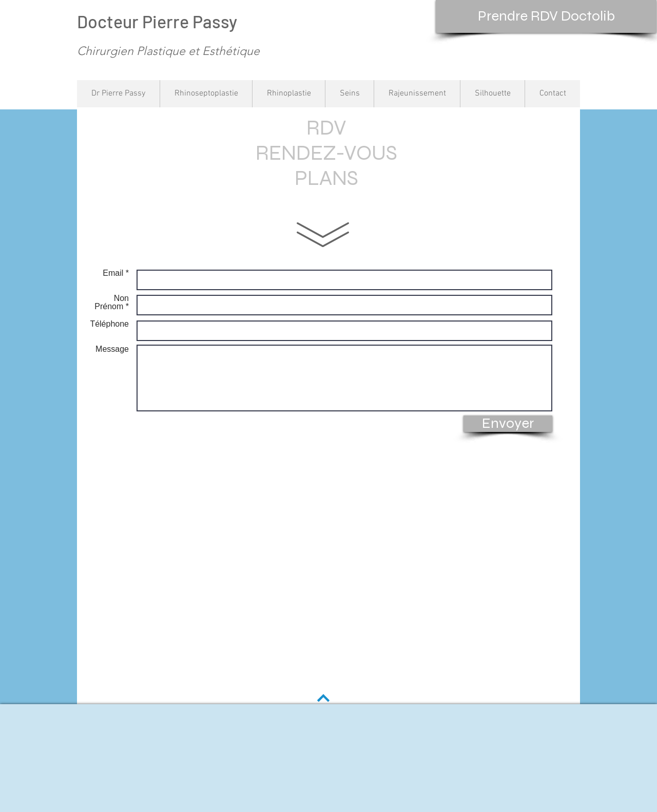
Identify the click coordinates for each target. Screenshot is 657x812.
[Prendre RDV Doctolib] (546, 16)
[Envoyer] (508, 424)
